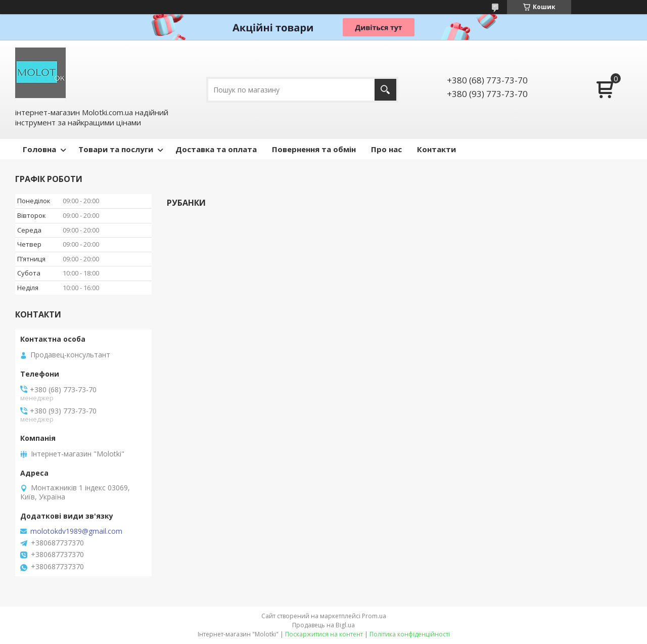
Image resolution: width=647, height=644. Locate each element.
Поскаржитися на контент (324, 634)
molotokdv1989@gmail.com (76, 531)
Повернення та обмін (314, 149)
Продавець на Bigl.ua (323, 625)
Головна (39, 149)
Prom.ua (374, 616)
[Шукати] (385, 90)
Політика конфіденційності (410, 634)
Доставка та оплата (216, 149)
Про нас (386, 149)
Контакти (436, 149)
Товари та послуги (116, 149)
